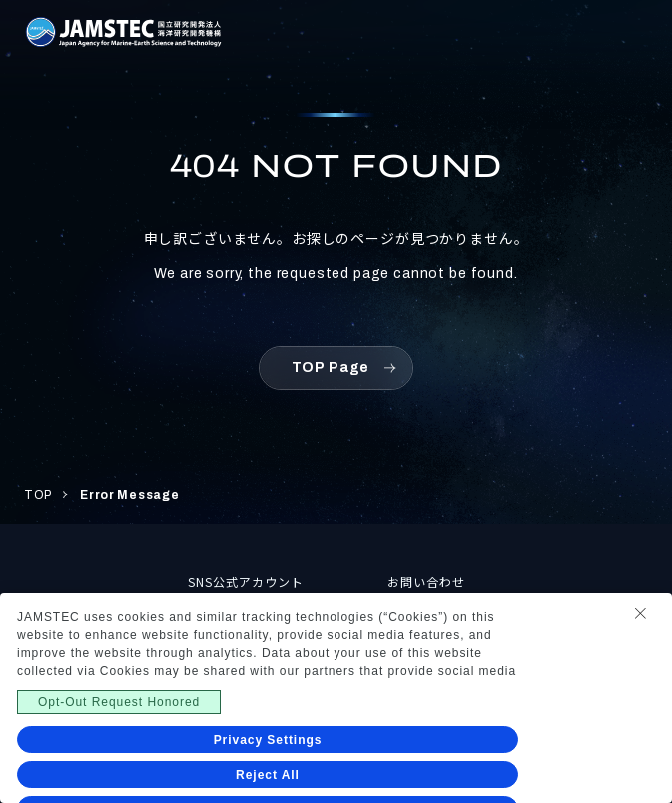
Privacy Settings (268, 740)
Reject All (268, 775)
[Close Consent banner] (640, 613)
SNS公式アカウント (246, 582)
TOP (38, 495)
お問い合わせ (426, 582)
